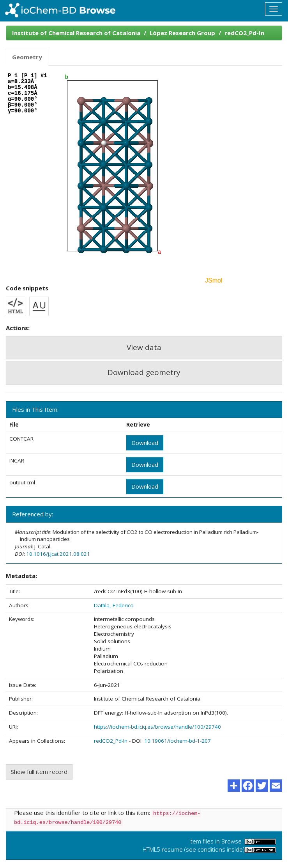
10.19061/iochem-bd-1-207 (178, 741)
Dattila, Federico (114, 605)
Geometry (27, 57)
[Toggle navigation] (274, 9)
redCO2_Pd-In (244, 33)
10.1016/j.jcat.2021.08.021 (58, 554)
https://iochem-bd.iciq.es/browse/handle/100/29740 (157, 727)
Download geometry (144, 372)
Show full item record (39, 772)
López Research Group (182, 33)
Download (145, 443)
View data (144, 347)
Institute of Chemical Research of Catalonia (76, 33)
